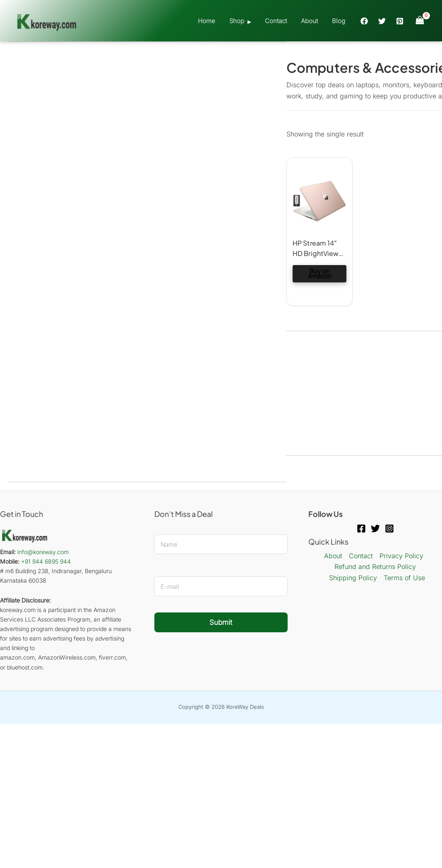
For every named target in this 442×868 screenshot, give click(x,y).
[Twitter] (382, 21)
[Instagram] (389, 528)
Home (214, 21)
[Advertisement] (147, 104)
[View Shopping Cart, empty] (420, 20)
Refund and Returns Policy (375, 567)
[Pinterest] (400, 21)
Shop (243, 21)
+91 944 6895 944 (46, 561)
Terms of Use (404, 578)
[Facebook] (364, 21)
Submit (221, 622)
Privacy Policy (401, 556)
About (312, 21)
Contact (280, 21)
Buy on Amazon (320, 274)
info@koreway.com (43, 552)
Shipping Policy (353, 578)
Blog (339, 21)
